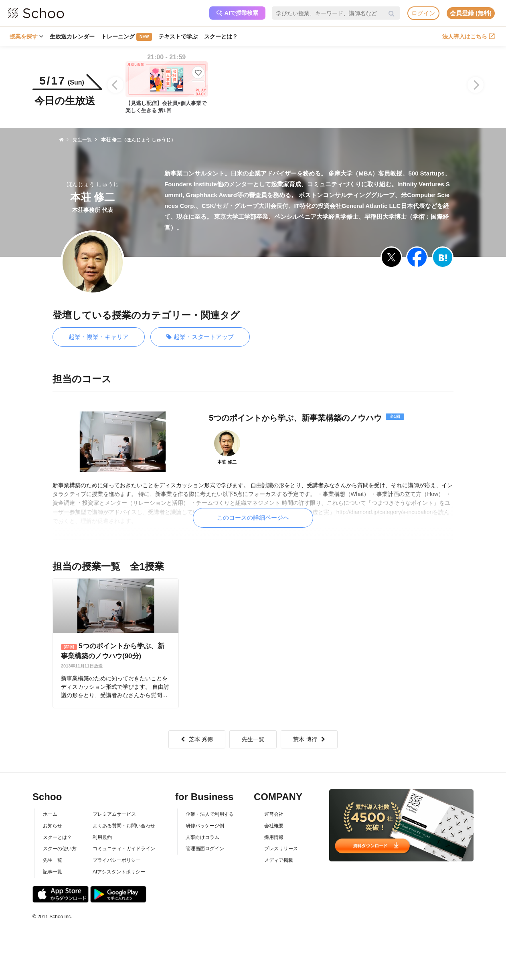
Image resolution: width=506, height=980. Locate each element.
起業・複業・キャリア (99, 337)
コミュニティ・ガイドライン (124, 849)
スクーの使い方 (60, 849)
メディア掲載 (279, 860)
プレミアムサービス (114, 814)
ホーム (50, 814)
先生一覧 (253, 739)
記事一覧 (53, 872)
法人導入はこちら (469, 36)
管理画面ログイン (205, 849)
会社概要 (274, 826)
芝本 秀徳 (197, 739)
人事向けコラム (202, 837)
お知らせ (53, 826)
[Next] (476, 85)
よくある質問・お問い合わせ (124, 826)
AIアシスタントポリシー (119, 872)
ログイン (423, 13)
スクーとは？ (221, 36)
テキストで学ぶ (178, 36)
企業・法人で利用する (210, 814)
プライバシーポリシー (117, 860)
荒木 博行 (309, 739)
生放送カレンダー (72, 36)
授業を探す (26, 36)
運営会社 (274, 814)
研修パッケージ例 (205, 826)
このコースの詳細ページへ (253, 517)
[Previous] (115, 85)
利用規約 (102, 837)
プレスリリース (281, 849)
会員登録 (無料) (471, 13)
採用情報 (274, 837)
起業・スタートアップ (200, 337)
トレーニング (126, 37)
